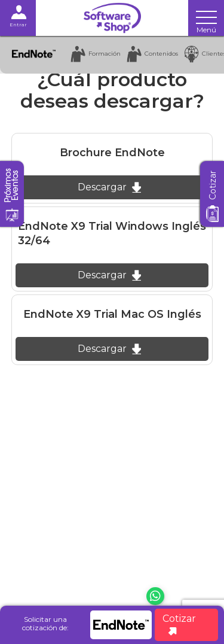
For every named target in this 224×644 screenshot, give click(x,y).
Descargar (109, 187)
